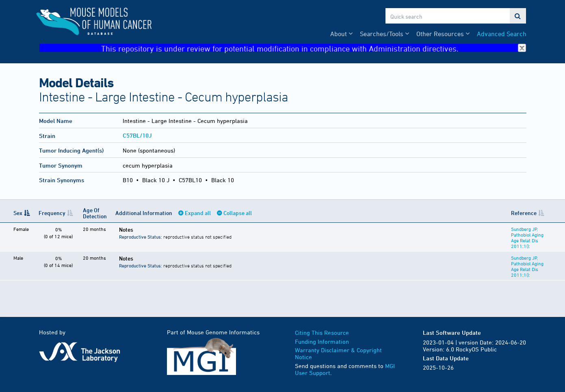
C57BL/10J (137, 135)
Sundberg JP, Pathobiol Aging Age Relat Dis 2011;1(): (527, 237)
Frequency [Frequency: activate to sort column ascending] (52, 213)
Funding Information (322, 341)
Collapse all (238, 213)
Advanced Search (502, 34)
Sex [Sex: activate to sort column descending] (18, 213)
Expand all (198, 213)
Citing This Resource (322, 333)
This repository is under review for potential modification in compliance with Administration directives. (314, 48)
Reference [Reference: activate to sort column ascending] (524, 213)
